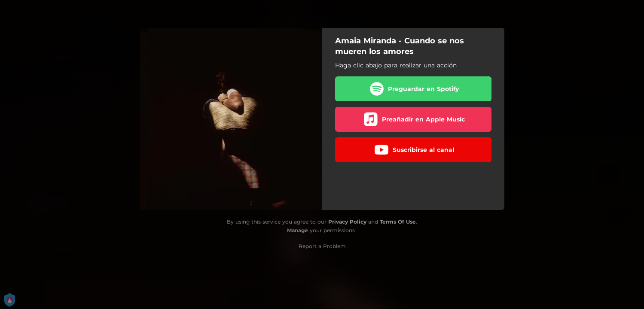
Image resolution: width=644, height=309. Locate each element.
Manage (298, 230)
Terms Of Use (398, 222)
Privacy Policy (347, 222)
